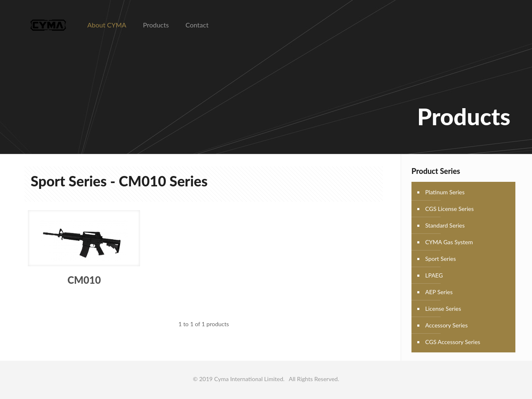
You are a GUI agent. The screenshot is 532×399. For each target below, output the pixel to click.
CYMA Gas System (449, 242)
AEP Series (439, 292)
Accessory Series (446, 325)
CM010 (84, 280)
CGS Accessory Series (453, 342)
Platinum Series (445, 192)
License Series (443, 309)
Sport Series (441, 259)
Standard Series (445, 225)
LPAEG (434, 275)
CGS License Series (449, 209)
